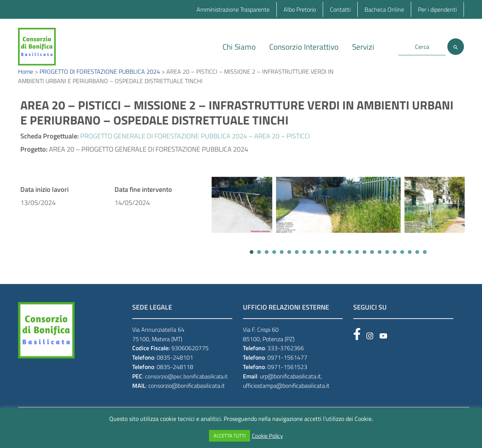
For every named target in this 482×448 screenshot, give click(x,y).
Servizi (363, 47)
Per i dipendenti (437, 9)
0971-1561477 (287, 369)
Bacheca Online (384, 9)
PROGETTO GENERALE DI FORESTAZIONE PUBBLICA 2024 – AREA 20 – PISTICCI (195, 147)
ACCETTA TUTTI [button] (230, 436)
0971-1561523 (287, 378)
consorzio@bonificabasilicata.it (187, 397)
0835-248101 (175, 369)
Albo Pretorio (300, 9)
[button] (252, 263)
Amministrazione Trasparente (233, 9)
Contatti (340, 9)
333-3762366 (286, 359)
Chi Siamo (239, 47)
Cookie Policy (267, 436)
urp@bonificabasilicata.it (290, 387)
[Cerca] (456, 47)
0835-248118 (175, 378)
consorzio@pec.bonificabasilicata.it (186, 388)
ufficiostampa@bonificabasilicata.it (286, 397)
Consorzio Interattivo (304, 47)
